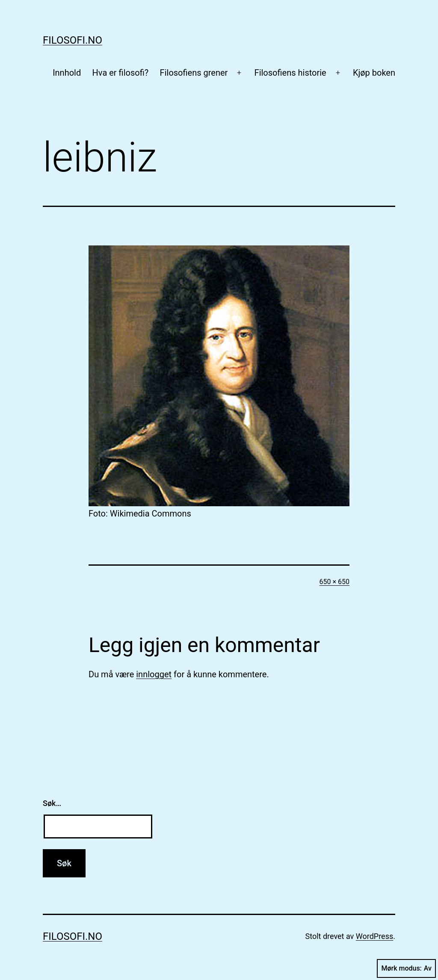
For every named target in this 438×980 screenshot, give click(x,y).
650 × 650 (334, 582)
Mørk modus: (406, 968)
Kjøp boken (374, 73)
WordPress (374, 936)
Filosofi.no (73, 40)
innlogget (154, 674)
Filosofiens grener (194, 73)
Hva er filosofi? (121, 73)
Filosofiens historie (290, 73)
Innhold (67, 73)
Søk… (52, 803)
